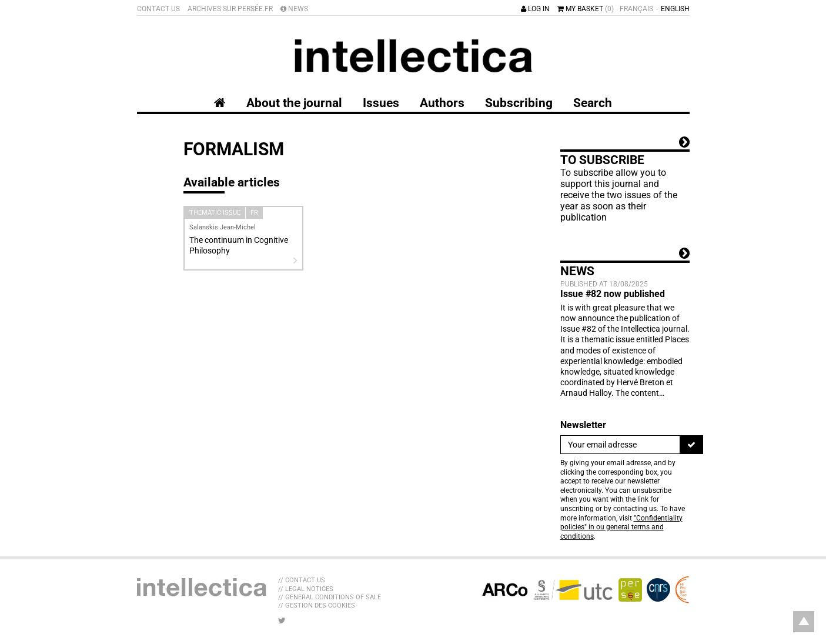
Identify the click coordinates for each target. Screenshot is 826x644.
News (294, 9)
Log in (535, 9)
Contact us (158, 9)
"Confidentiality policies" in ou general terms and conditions (621, 527)
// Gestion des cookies (317, 605)
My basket (586, 9)
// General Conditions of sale (330, 597)
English (675, 9)
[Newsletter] (620, 445)
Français (636, 9)
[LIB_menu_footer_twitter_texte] (282, 620)
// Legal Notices (306, 589)
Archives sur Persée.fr (230, 9)
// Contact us (302, 580)
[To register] (691, 445)
